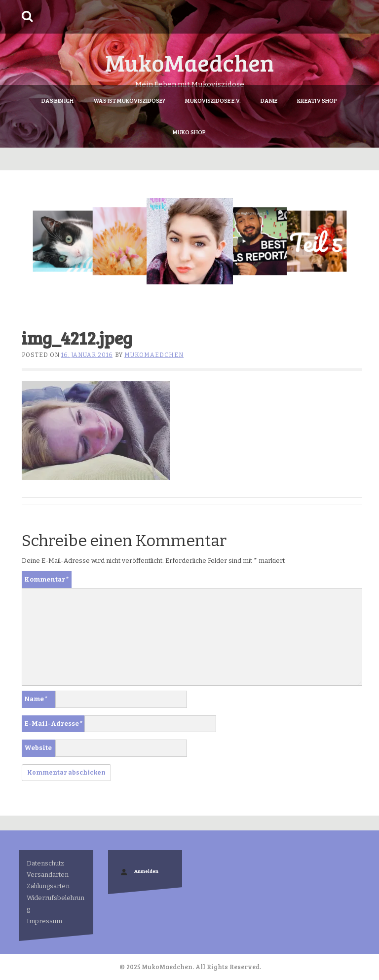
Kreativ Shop (317, 100)
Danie (269, 100)
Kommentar (47, 579)
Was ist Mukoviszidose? (129, 100)
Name (36, 699)
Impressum (44, 921)
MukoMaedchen (189, 62)
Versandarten (48, 875)
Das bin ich (57, 100)
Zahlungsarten (48, 886)
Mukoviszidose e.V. (213, 100)
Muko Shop (189, 132)
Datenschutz (45, 863)
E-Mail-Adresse (54, 724)
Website (38, 748)
